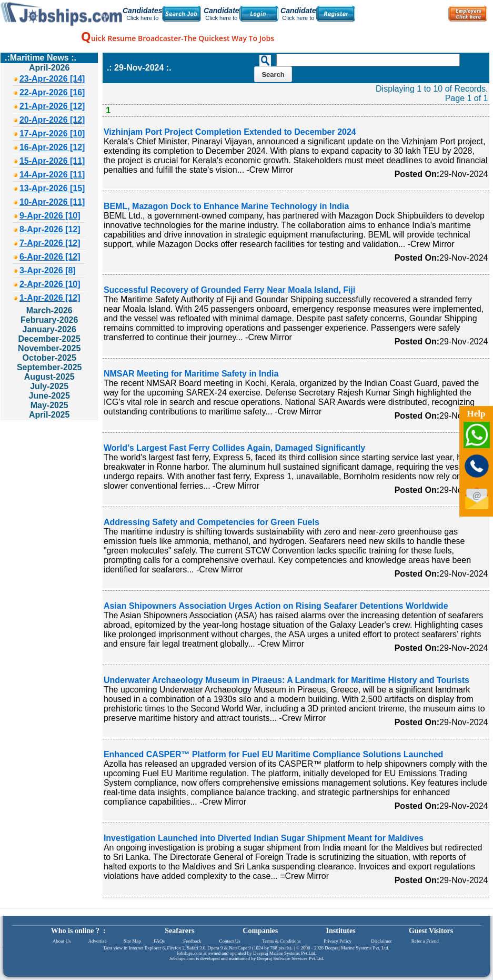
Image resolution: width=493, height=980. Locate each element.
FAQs (159, 941)
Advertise (97, 941)
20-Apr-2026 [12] (52, 120)
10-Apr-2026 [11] (52, 202)
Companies (260, 931)
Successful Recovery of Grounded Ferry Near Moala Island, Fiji (229, 290)
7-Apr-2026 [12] (50, 243)
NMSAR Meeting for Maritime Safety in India (191, 374)
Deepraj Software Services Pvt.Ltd (290, 958)
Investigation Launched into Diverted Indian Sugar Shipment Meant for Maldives (264, 838)
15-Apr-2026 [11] (52, 161)
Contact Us (230, 941)
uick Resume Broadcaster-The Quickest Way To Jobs (178, 38)
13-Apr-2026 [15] (52, 188)
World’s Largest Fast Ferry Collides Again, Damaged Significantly (234, 448)
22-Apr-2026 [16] (52, 92)
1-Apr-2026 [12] (50, 298)
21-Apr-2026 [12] (52, 106)
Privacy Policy (338, 941)
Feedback (192, 941)
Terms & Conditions (281, 941)
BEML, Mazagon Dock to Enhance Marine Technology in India (226, 206)
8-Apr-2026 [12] (50, 229)
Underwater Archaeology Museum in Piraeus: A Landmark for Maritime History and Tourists (286, 680)
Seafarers (180, 931)
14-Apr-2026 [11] (52, 175)
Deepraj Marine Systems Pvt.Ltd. (285, 953)
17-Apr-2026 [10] (52, 133)
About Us (62, 941)
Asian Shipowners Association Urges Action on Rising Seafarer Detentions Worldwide (276, 606)
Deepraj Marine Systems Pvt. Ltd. (357, 948)
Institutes (341, 931)
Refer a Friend (425, 941)
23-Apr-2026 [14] (52, 79)
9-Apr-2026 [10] (50, 216)
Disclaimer (381, 941)
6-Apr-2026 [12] (50, 257)
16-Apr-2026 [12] (52, 147)
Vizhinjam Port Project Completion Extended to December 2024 (230, 132)
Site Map (132, 941)
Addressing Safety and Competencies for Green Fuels (212, 522)
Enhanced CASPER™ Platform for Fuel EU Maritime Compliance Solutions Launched (273, 754)
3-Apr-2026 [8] (48, 270)
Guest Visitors (431, 931)
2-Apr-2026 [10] (50, 284)
